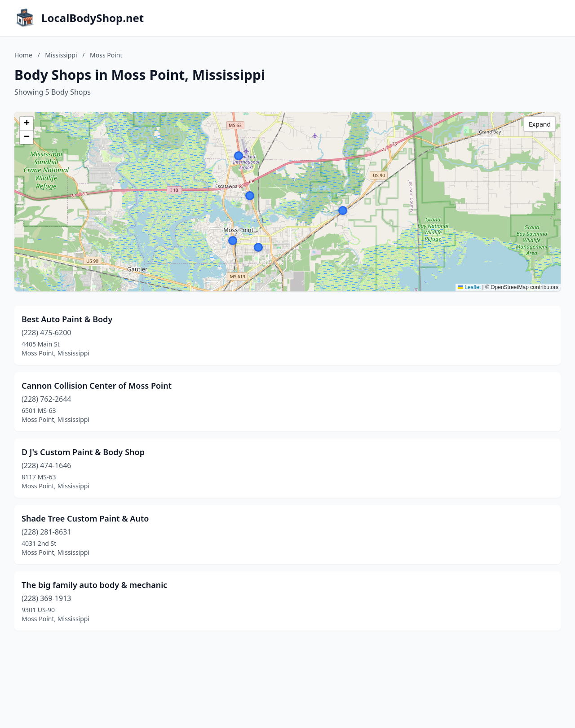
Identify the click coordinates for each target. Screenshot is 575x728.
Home (23, 55)
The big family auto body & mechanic (94, 585)
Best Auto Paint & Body (67, 319)
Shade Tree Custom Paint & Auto (85, 518)
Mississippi (61, 55)
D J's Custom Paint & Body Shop (83, 452)
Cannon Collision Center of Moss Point (97, 386)
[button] (233, 241)
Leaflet (469, 287)
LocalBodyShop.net (93, 18)
